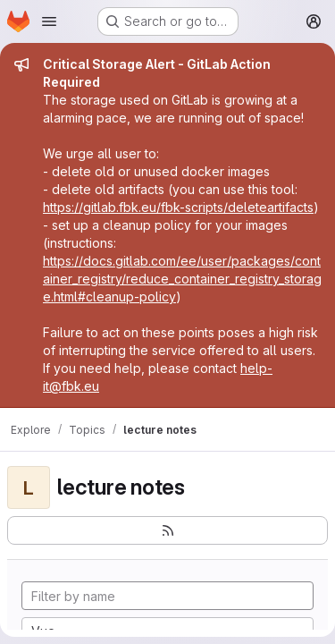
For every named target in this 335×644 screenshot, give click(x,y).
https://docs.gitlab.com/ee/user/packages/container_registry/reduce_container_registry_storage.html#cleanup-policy (182, 279)
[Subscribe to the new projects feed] (167, 530)
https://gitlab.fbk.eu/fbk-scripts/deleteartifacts (178, 207)
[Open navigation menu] (49, 21)
